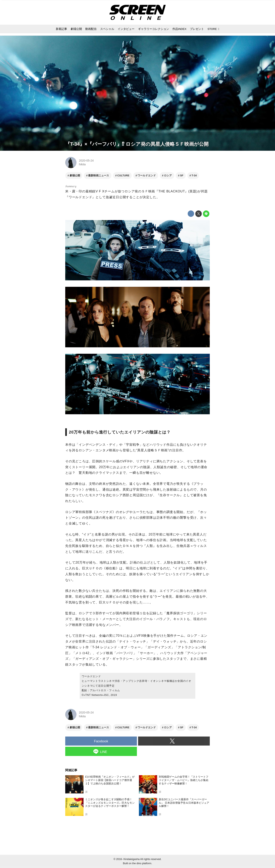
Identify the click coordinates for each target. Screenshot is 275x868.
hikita (82, 164)
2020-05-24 (86, 161)
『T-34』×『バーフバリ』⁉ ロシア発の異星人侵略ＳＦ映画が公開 (137, 144)
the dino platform (142, 863)
